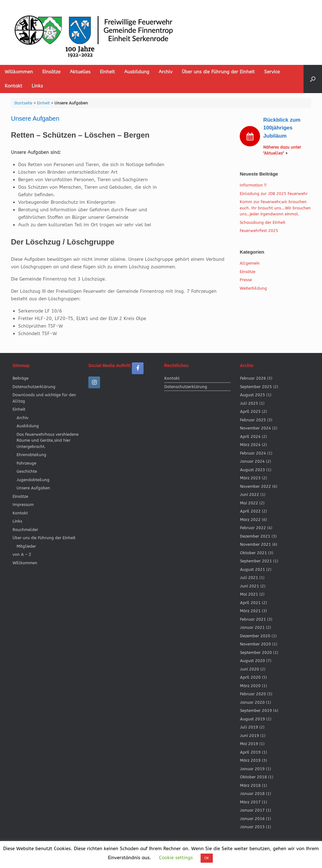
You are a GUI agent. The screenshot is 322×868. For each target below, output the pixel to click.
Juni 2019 (250, 736)
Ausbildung (137, 72)
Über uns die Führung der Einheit (218, 72)
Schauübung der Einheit (263, 222)
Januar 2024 (252, 461)
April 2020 (250, 677)
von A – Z (22, 554)
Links (37, 86)
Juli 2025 (249, 403)
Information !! (253, 185)
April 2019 (250, 752)
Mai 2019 (249, 744)
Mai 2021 (249, 594)
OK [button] (207, 858)
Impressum (23, 505)
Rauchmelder (25, 530)
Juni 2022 (250, 494)
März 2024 (250, 445)
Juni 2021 (250, 586)
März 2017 (250, 802)
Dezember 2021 (255, 536)
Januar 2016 (252, 819)
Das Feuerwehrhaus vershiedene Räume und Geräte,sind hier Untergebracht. (48, 440)
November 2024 (256, 428)
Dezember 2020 (255, 636)
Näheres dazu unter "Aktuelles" (282, 150)
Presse (246, 280)
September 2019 (256, 710)
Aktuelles (80, 72)
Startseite (23, 103)
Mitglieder (26, 546)
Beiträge (20, 378)
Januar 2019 (252, 769)
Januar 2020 (252, 702)
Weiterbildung (253, 288)
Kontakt (13, 86)
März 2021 (250, 611)
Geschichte (27, 471)
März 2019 (250, 760)
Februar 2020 (253, 694)
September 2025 (256, 387)
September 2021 (256, 561)
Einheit (107, 72)
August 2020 (253, 661)
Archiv (166, 72)
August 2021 (253, 569)
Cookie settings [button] (176, 858)
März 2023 (250, 478)
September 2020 (256, 652)
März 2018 (250, 785)
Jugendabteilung (33, 480)
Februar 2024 (253, 453)
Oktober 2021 (253, 553)
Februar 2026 (253, 378)
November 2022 (256, 486)
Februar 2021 (253, 619)
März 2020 (250, 686)
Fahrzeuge (26, 463)
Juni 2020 (250, 669)
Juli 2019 (249, 727)
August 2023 (253, 470)
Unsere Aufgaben (33, 488)
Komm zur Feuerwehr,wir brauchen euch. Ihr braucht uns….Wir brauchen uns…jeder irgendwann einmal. (275, 208)
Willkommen (19, 72)
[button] (313, 79)
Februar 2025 (253, 420)
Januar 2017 (252, 810)
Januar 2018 (252, 794)
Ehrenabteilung (31, 455)
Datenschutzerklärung (34, 387)
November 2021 (256, 544)
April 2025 (250, 411)
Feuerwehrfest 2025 (259, 231)
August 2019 (253, 719)
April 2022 (250, 511)
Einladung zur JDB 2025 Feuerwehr (274, 194)
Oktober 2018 (253, 777)
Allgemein (250, 263)
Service (272, 72)
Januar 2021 (252, 627)
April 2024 (250, 437)
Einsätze (51, 72)
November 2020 (256, 644)
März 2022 (250, 520)
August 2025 (253, 395)
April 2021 (250, 603)
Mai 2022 (249, 503)
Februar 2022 (253, 528)
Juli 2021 (249, 578)
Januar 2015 (252, 827)
